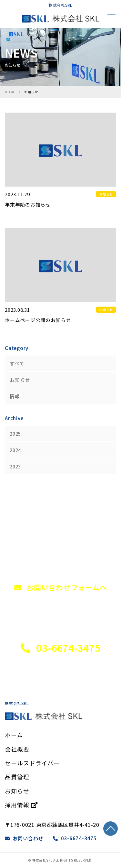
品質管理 (17, 777)
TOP (111, 829)
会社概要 (17, 749)
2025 (15, 434)
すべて (17, 363)
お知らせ (20, 380)
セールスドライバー (32, 763)
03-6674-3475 (75, 838)
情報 (15, 396)
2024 (15, 450)
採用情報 (21, 805)
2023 (15, 466)
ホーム (14, 735)
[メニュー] (111, 18)
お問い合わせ (24, 838)
